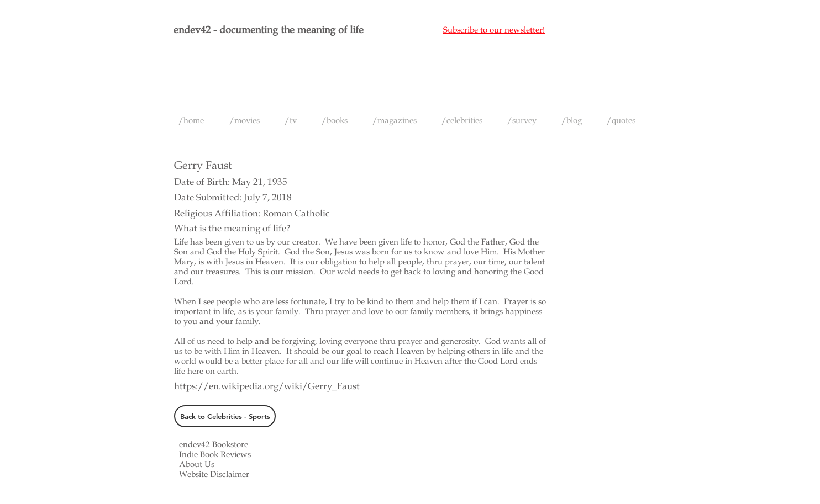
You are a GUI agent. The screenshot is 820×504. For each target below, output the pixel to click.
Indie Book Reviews (215, 454)
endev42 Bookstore (214, 444)
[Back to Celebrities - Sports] (225, 416)
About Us (197, 464)
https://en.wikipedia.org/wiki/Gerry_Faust (267, 386)
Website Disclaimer (214, 474)
